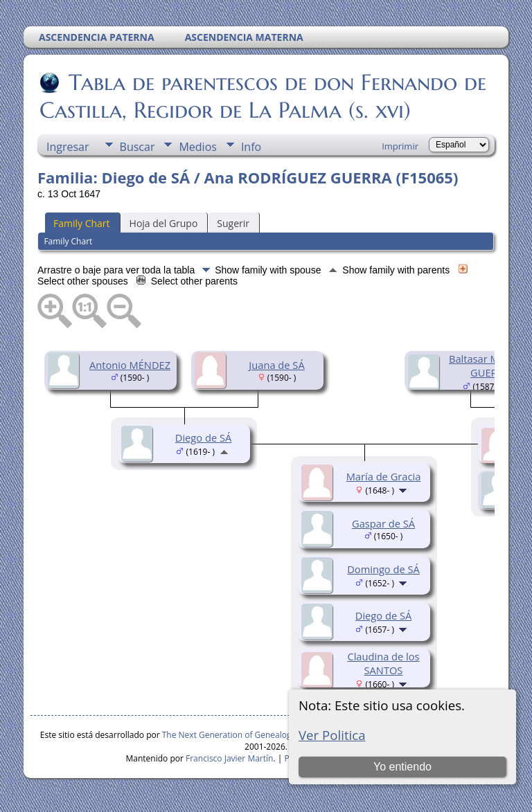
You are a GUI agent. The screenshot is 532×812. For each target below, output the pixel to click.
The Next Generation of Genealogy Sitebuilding (253, 735)
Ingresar (68, 147)
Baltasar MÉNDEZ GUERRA (490, 366)
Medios (197, 147)
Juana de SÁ (276, 365)
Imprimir (400, 146)
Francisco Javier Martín (229, 758)
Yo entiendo (402, 767)
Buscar (138, 147)
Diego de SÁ (203, 437)
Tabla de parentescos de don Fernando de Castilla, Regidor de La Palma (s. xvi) (263, 96)
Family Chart (82, 223)
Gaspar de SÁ (383, 523)
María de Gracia (384, 476)
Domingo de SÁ (383, 569)
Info (251, 147)
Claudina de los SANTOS (383, 663)
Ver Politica (332, 735)
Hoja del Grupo (164, 223)
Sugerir (233, 223)
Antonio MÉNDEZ (130, 365)
